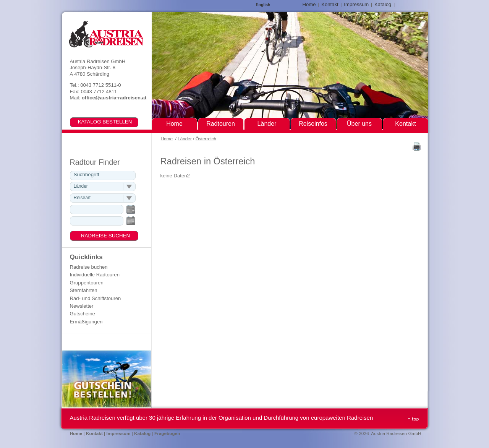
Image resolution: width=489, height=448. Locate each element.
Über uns (359, 124)
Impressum (356, 4)
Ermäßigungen (86, 322)
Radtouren (221, 124)
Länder (185, 139)
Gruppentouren (87, 283)
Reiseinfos (313, 124)
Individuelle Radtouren (95, 275)
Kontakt (330, 4)
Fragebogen (167, 433)
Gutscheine (83, 314)
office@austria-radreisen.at (114, 98)
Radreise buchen (89, 267)
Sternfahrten (84, 290)
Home (167, 139)
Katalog (383, 4)
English (263, 5)
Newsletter (82, 306)
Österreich (206, 139)
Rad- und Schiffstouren (96, 298)
